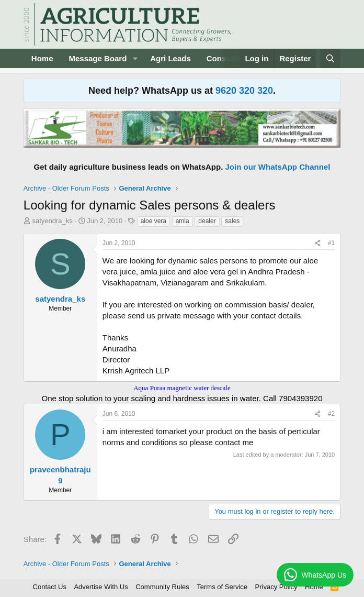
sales (232, 221)
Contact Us (50, 587)
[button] (135, 58)
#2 (331, 414)
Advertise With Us (101, 587)
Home (42, 58)
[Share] (317, 243)
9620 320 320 (244, 91)
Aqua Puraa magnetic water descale (182, 388)
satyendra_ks (52, 221)
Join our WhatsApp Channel (278, 167)
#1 (331, 243)
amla (183, 221)
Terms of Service (222, 587)
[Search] (330, 58)
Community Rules (162, 587)
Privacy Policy (276, 587)
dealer (207, 221)
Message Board (98, 58)
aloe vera (153, 221)
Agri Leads (170, 58)
